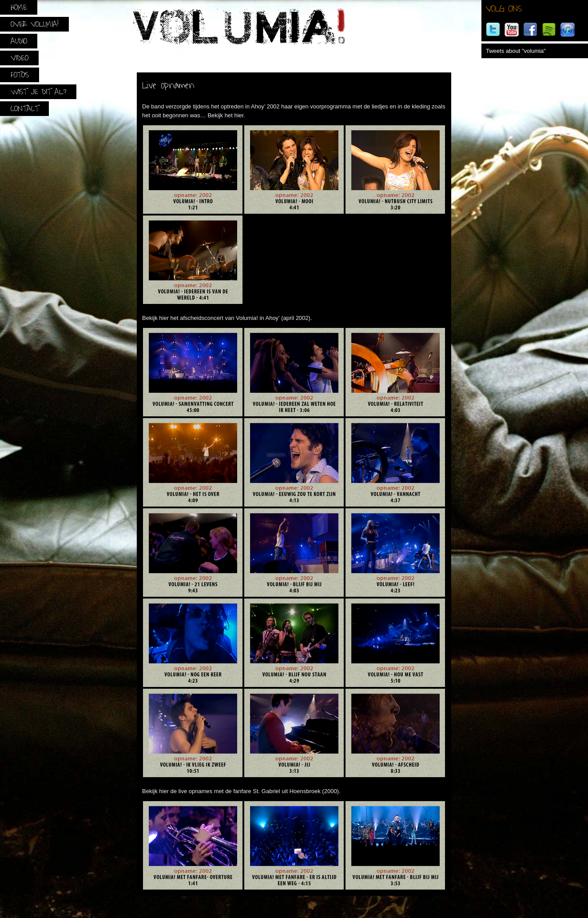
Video (20, 58)
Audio (19, 41)
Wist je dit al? (38, 92)
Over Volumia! (35, 24)
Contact (25, 109)
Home (19, 7)
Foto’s (20, 75)
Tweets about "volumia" (516, 51)
